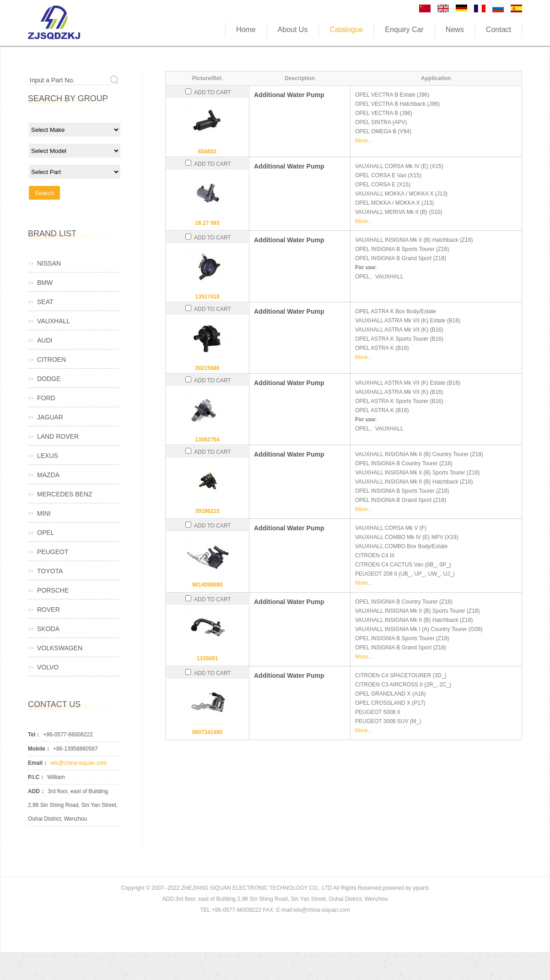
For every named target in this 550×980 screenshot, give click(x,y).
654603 (207, 152)
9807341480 (208, 732)
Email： (38, 763)
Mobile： (39, 749)
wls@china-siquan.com (79, 763)
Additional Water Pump (289, 95)
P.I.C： (36, 777)
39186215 (207, 511)
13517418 (207, 297)
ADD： (37, 791)
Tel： (34, 735)
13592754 (207, 440)
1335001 (208, 659)
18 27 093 (207, 223)
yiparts (421, 888)
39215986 (207, 368)
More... (364, 141)
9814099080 (208, 585)
